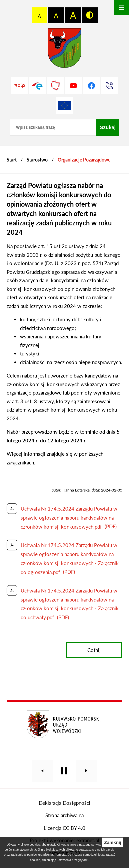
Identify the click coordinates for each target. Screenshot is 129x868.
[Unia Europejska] (65, 106)
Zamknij (112, 842)
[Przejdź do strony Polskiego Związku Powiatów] (56, 86)
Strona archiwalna (64, 815)
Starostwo (37, 160)
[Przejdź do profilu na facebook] (91, 86)
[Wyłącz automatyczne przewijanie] (64, 771)
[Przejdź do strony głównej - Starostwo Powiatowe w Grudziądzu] (65, 50)
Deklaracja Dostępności (64, 803)
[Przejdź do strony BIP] (20, 86)
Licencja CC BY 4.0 (64, 828)
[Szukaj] (108, 127)
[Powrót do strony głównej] (12, 160)
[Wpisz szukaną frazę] (53, 127)
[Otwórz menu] (121, 8)
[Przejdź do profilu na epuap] (38, 86)
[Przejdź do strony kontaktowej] (109, 86)
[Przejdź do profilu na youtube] (74, 86)
